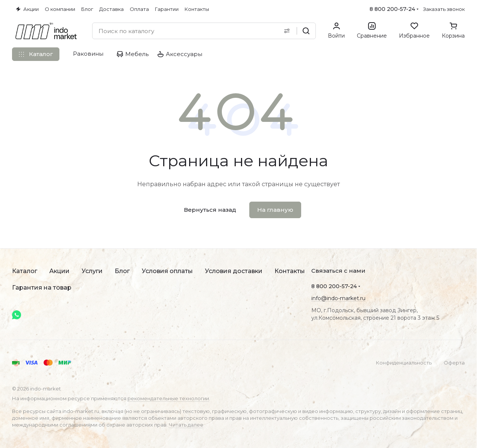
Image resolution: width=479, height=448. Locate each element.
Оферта (454, 363)
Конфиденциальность (404, 363)
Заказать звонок (444, 9)
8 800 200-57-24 (392, 9)
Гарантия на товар (42, 288)
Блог (122, 271)
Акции (59, 271)
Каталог (25, 271)
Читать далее (186, 425)
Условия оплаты (167, 271)
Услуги (92, 271)
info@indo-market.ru (338, 298)
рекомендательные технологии (168, 398)
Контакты (290, 271)
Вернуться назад (210, 210)
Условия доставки (234, 271)
